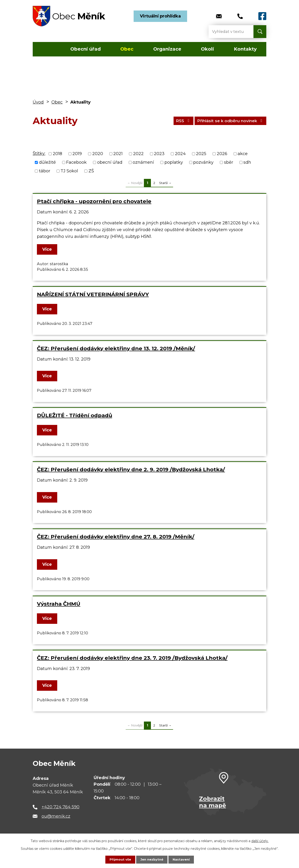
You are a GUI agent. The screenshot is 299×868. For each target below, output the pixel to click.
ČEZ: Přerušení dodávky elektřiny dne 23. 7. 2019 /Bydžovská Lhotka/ (132, 658)
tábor (45, 171)
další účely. (260, 841)
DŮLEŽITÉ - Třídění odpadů (75, 415)
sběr (229, 162)
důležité (47, 162)
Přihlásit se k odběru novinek (228, 121)
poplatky (174, 162)
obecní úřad (110, 162)
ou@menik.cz (56, 816)
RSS (176, 121)
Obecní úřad (85, 49)
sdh (247, 162)
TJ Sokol (69, 171)
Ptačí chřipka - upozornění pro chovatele (94, 201)
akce (243, 154)
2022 (138, 154)
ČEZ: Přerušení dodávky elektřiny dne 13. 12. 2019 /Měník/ (116, 348)
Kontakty (245, 49)
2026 (222, 154)
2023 (159, 154)
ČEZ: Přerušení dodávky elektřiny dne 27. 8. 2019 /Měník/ (116, 537)
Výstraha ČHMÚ (59, 604)
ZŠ (91, 171)
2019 (77, 154)
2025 (201, 154)
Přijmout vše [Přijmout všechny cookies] (119, 859)
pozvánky (203, 162)
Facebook (76, 162)
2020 (98, 154)
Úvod (46, 49)
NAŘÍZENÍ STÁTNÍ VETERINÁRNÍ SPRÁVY (93, 294)
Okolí (207, 49)
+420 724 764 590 (61, 807)
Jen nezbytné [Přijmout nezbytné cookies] (152, 859)
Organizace (167, 49)
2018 (57, 154)
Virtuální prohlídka (160, 16)
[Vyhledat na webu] (227, 32)
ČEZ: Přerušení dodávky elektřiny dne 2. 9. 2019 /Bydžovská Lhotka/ (131, 469)
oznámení (143, 162)
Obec (127, 49)
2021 (118, 154)
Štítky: (39, 153)
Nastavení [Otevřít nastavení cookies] (182, 859)
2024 (180, 154)
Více (48, 249)
